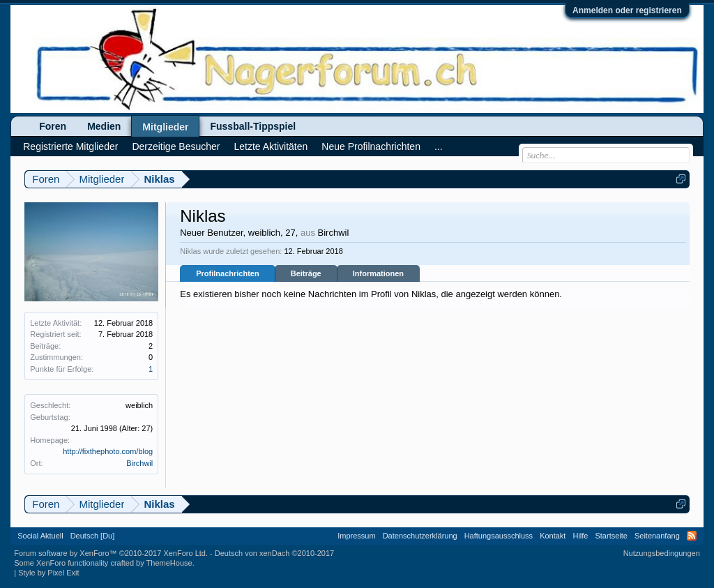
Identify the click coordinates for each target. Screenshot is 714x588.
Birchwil (139, 463)
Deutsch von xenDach (274, 553)
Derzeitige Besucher (176, 146)
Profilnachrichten (227, 273)
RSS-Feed (692, 536)
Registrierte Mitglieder (70, 146)
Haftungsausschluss (499, 536)
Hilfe (580, 536)
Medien (104, 126)
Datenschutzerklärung (420, 536)
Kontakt (553, 536)
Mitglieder (165, 127)
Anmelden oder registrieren (627, 10)
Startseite (611, 536)
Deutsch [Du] (93, 536)
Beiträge (306, 273)
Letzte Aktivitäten (271, 146)
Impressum (356, 536)
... (439, 146)
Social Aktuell (40, 536)
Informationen (378, 273)
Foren (53, 126)
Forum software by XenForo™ (111, 553)
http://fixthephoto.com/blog (108, 451)
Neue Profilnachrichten (371, 146)
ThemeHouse (169, 563)
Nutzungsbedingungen (662, 553)
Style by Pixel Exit (48, 573)
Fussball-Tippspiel (253, 126)
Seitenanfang (657, 536)
